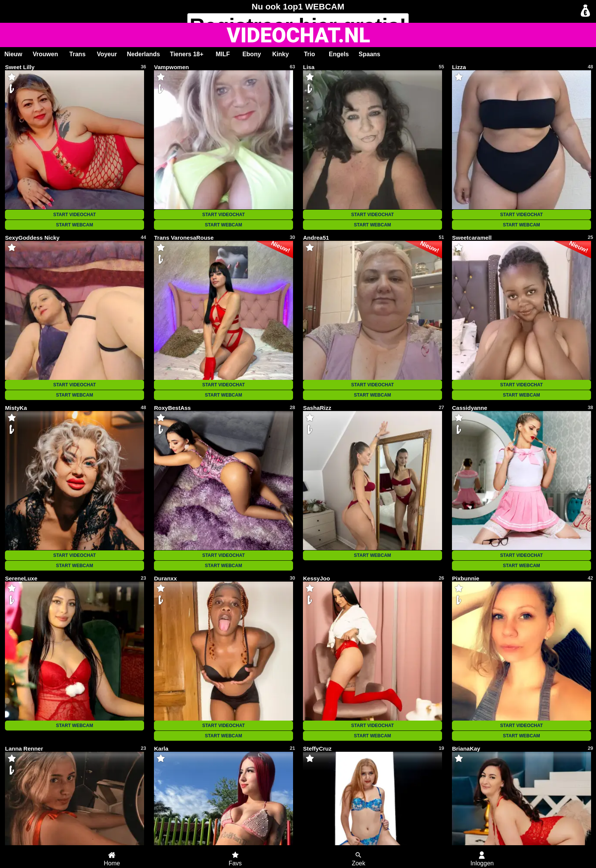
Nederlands (143, 54)
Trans (77, 54)
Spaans (370, 54)
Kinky (281, 54)
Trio (309, 54)
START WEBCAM (74, 225)
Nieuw (13, 54)
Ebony (252, 54)
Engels (339, 54)
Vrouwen (45, 54)
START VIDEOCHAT (74, 215)
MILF (223, 54)
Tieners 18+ (187, 54)
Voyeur (107, 54)
